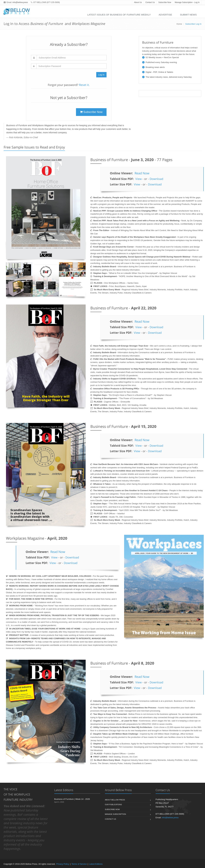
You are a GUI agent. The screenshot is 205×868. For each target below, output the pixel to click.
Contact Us (150, 2)
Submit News (188, 15)
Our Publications (113, 805)
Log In (101, 75)
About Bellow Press (115, 800)
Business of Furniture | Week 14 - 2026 (72, 799)
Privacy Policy (63, 864)
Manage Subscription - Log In (187, 2)
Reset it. (84, 85)
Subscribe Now (165, 2)
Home (179, 24)
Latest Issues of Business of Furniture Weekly (119, 15)
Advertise (165, 15)
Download (156, 179)
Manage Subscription (115, 814)
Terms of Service (79, 864)
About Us (138, 2)
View (139, 179)
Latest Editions (96, 864)
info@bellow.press (20, 2)
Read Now (142, 173)
